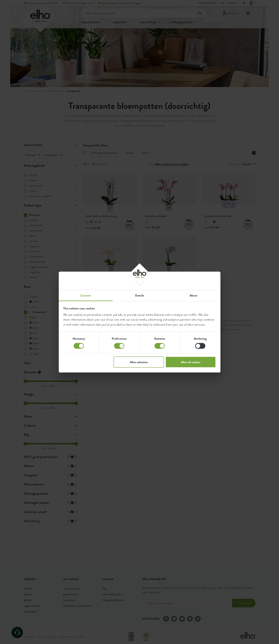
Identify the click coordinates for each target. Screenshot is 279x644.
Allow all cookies (191, 362)
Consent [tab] (86, 295)
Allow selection (139, 362)
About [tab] (193, 295)
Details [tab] (139, 295)
